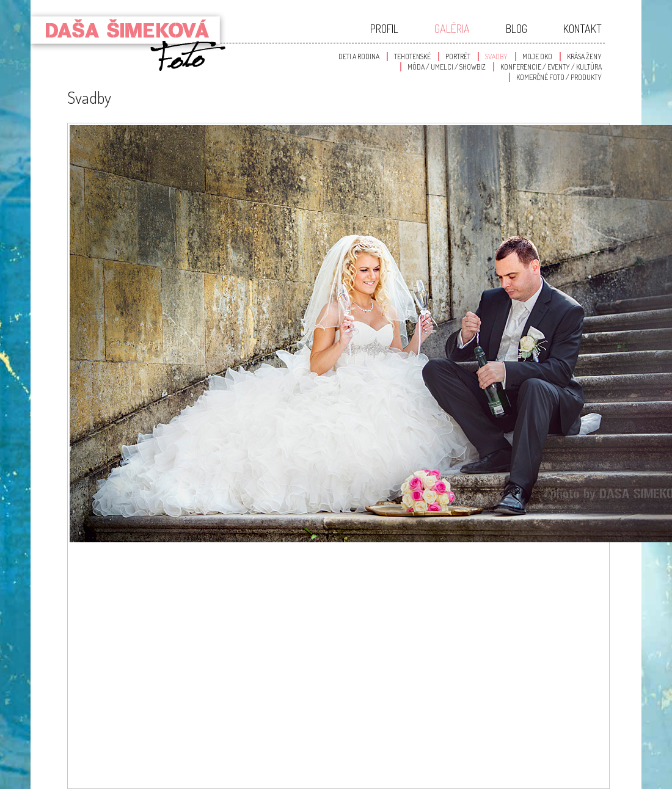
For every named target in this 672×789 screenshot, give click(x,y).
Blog (517, 29)
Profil (384, 29)
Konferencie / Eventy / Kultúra (551, 67)
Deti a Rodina (359, 56)
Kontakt (583, 29)
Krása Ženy (584, 56)
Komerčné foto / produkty (559, 77)
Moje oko (537, 56)
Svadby (496, 56)
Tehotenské (412, 56)
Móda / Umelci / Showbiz (447, 67)
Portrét (458, 56)
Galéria (452, 29)
